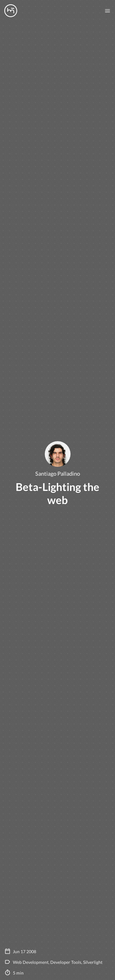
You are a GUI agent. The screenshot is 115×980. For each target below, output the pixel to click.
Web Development (31, 962)
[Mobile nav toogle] (107, 11)
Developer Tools (66, 962)
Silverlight (93, 962)
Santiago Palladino (58, 474)
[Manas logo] (11, 11)
